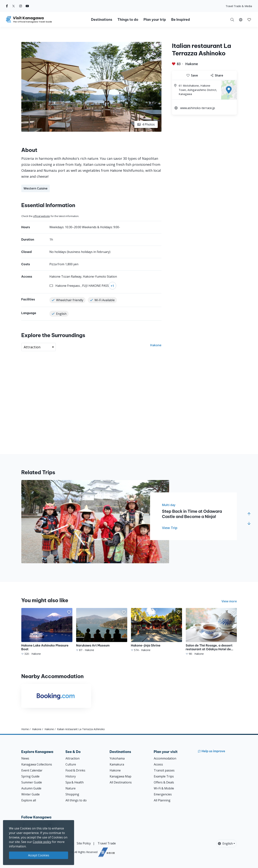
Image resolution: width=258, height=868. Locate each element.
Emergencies (163, 794)
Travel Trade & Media (239, 6)
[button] (241, 19)
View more (229, 601)
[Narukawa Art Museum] (102, 630)
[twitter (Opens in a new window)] (14, 6)
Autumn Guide (31, 788)
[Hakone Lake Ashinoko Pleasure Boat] (47, 632)
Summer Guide (32, 782)
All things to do (76, 800)
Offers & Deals (164, 782)
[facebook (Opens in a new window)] (7, 6)
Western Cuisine (36, 188)
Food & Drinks (75, 770)
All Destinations (121, 782)
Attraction (72, 758)
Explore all (29, 800)
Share (217, 75)
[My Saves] (249, 19)
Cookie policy (42, 842)
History (71, 776)
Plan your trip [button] (155, 20)
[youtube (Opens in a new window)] (27, 6)
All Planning (162, 800)
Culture (71, 764)
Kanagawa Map (120, 776)
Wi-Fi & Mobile (164, 788)
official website (42, 216)
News (25, 758)
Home (25, 729)
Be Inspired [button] (181, 20)
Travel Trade (107, 843)
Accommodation (165, 758)
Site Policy (84, 843)
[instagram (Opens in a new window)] (21, 6)
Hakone (192, 64)
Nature (71, 788)
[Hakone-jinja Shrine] (157, 630)
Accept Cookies (39, 855)
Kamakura (117, 764)
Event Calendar (32, 770)
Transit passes (164, 770)
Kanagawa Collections (37, 764)
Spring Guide (30, 776)
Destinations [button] (101, 20)
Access (158, 764)
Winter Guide (30, 794)
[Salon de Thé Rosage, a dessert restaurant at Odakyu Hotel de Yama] (211, 632)
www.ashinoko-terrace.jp (198, 108)
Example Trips (164, 776)
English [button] (225, 843)
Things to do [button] (128, 20)
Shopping (72, 794)
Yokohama (117, 758)
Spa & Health (75, 782)
